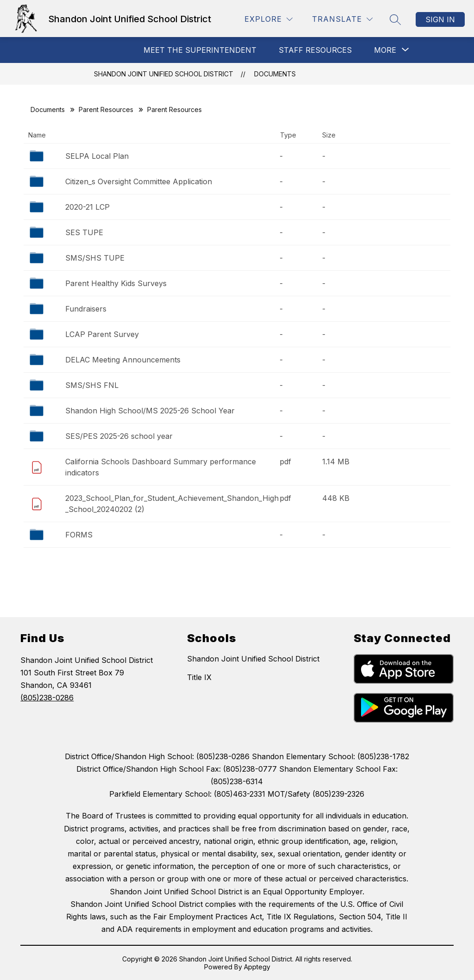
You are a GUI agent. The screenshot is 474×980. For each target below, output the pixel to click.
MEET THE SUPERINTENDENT (200, 50)
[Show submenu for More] (385, 50)
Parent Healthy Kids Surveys (116, 283)
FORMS (79, 535)
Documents (275, 74)
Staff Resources (315, 50)
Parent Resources (106, 109)
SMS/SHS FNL (92, 385)
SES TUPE (84, 232)
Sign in (440, 19)
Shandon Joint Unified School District (164, 74)
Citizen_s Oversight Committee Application (139, 181)
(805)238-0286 (47, 698)
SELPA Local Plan (97, 156)
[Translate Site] (342, 19)
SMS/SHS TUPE (95, 258)
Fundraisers (86, 309)
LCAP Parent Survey (102, 334)
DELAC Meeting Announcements (123, 360)
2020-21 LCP (87, 207)
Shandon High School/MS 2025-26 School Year (150, 411)
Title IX (199, 677)
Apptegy (257, 967)
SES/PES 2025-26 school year (119, 436)
